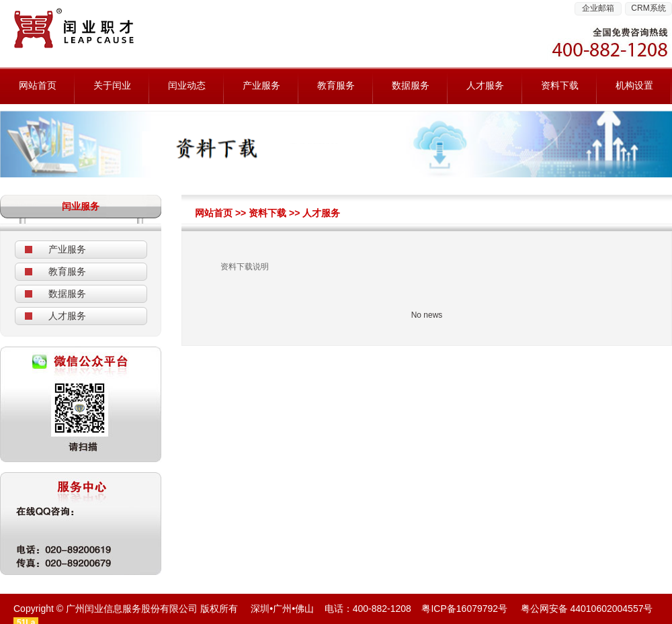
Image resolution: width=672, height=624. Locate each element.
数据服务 (411, 85)
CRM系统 (648, 8)
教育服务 (336, 85)
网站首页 (38, 85)
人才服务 (485, 85)
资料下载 (560, 85)
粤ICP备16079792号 (464, 609)
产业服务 (261, 85)
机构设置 (634, 85)
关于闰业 (112, 85)
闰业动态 (187, 85)
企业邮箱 (598, 8)
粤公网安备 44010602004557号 (587, 609)
